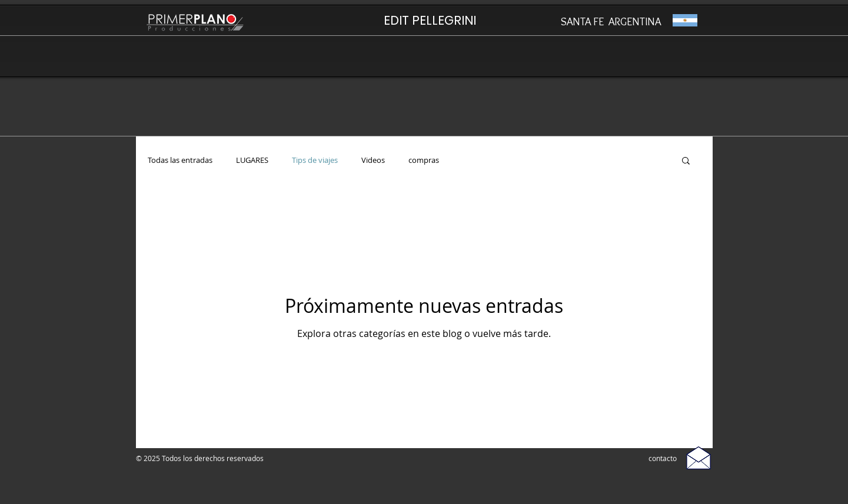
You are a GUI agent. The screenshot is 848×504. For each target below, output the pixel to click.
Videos (373, 160)
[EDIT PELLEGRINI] (430, 20)
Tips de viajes (315, 160)
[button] (686, 161)
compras (424, 160)
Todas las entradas (180, 160)
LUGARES (252, 160)
